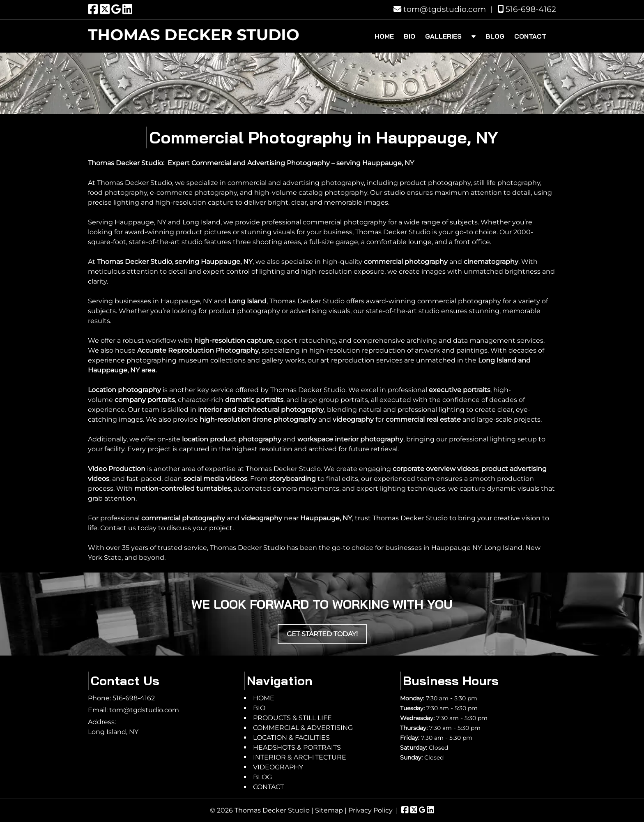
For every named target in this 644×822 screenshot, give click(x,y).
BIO (409, 36)
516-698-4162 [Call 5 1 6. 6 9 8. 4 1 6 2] (134, 698)
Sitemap (329, 810)
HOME (384, 36)
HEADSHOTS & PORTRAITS (297, 747)
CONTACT (530, 36)
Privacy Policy (370, 810)
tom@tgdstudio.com (440, 9)
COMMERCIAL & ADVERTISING (303, 728)
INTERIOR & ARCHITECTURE (300, 757)
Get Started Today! (322, 634)
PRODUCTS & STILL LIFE (292, 718)
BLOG (495, 36)
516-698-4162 (527, 9)
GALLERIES (443, 36)
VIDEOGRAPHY (278, 767)
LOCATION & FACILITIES (291, 738)
